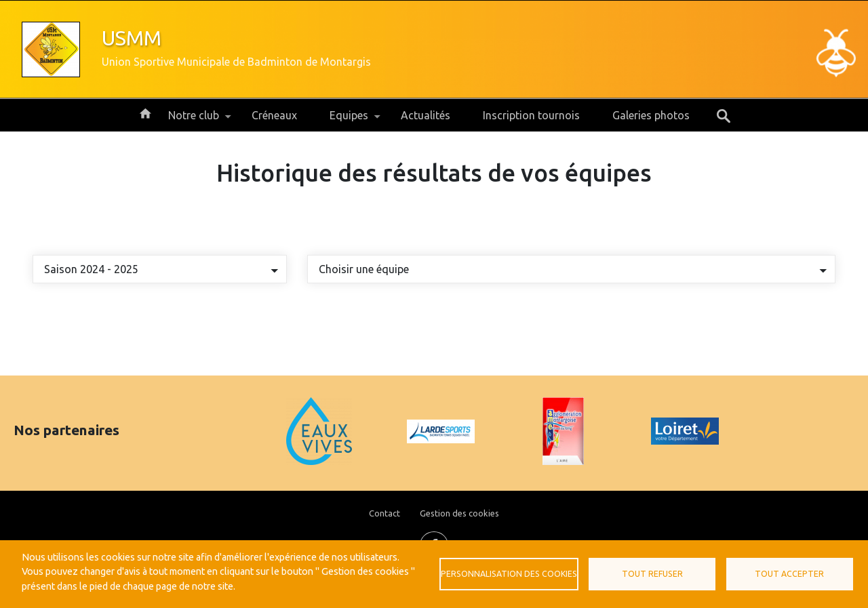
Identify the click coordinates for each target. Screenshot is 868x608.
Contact (384, 513)
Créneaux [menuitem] (274, 115)
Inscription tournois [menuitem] (531, 115)
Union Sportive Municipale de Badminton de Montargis (236, 62)
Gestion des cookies (459, 513)
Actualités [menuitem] (426, 115)
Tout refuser (652, 574)
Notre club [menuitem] (194, 120)
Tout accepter (789, 574)
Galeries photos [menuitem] (651, 115)
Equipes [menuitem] (349, 120)
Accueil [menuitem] (145, 113)
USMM (132, 38)
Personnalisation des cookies (509, 574)
